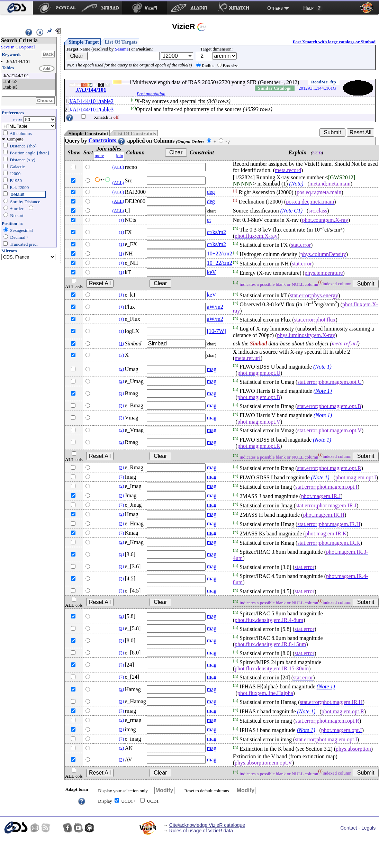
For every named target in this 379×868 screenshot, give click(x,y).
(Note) (296, 184)
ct (209, 220)
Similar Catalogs (274, 88)
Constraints (107, 140)
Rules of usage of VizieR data (201, 831)
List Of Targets (121, 42)
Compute (15, 139)
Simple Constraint (88, 134)
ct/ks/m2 (216, 232)
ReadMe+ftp (324, 82)
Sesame (122, 49)
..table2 (29, 82)
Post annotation (151, 94)
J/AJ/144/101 (29, 76)
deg (211, 192)
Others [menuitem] (275, 8)
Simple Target (84, 42)
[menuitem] (16, 8)
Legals (368, 828)
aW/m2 (215, 307)
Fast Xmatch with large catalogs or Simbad (334, 42)
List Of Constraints (135, 134)
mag (212, 369)
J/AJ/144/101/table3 (91, 110)
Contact (349, 828)
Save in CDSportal (18, 47)
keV (212, 272)
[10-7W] (216, 331)
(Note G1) (291, 211)
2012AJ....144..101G (317, 88)
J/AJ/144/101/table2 (91, 101)
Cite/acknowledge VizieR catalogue (207, 825)
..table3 (29, 87)
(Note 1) (322, 367)
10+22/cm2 (220, 254)
